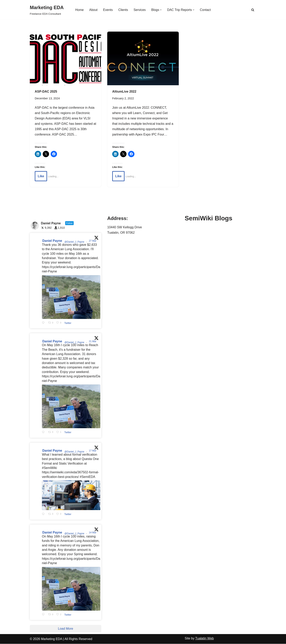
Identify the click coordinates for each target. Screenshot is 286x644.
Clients (123, 10)
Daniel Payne (52, 241)
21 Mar (93, 342)
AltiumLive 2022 (124, 92)
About (93, 10)
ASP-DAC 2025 (46, 92)
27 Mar (93, 241)
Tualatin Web (204, 639)
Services (140, 10)
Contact (205, 10)
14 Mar (93, 533)
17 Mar (93, 451)
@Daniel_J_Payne (74, 242)
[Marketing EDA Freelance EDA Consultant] (47, 10)
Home (79, 10)
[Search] (253, 10)
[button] (161, 10)
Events (108, 10)
